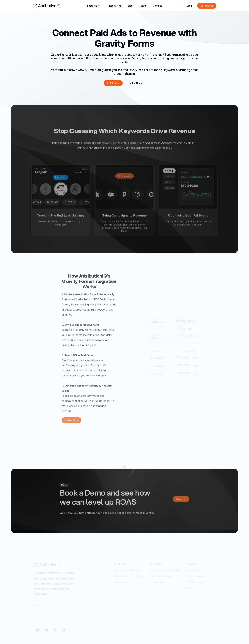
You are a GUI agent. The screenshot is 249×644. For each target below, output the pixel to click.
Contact (157, 6)
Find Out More (71, 422)
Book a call (181, 501)
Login (190, 6)
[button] (94, 6)
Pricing (143, 6)
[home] (47, 6)
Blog (130, 6)
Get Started (207, 6)
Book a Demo (135, 83)
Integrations (115, 6)
